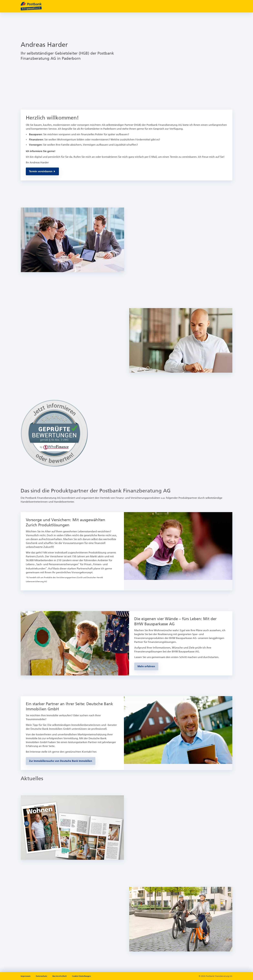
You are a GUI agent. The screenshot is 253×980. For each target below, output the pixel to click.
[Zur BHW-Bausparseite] (146, 666)
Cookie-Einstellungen (81, 976)
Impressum (26, 976)
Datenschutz (42, 976)
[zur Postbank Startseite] (31, 6)
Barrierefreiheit (60, 976)
